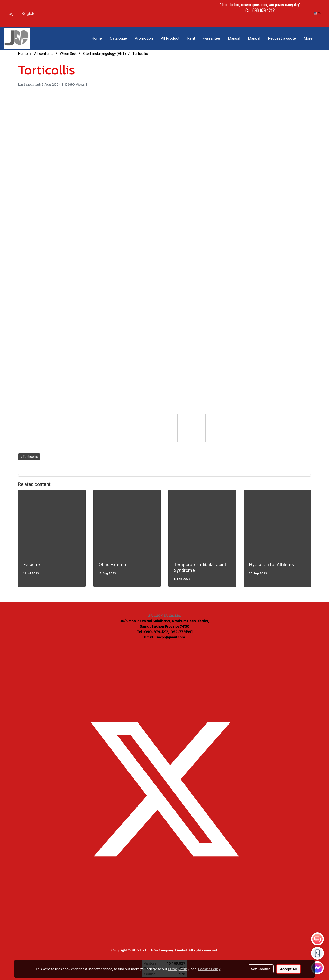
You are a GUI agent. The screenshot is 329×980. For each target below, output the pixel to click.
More (308, 38)
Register (29, 13)
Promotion (144, 38)
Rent (191, 38)
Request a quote (282, 38)
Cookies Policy (209, 969)
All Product (170, 38)
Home (97, 38)
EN (318, 13)
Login (11, 13)
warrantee (212, 38)
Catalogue (118, 38)
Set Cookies (261, 969)
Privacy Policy (179, 969)
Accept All (289, 969)
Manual (234, 38)
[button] (321, 38)
